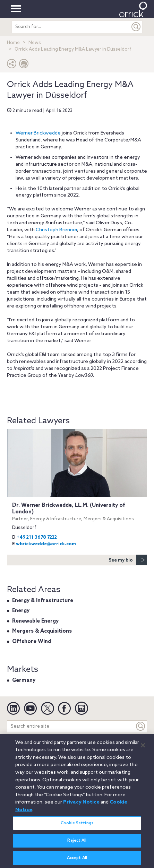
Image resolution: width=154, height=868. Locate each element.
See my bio (128, 560)
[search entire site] (71, 27)
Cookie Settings (77, 826)
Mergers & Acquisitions (42, 631)
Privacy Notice (81, 806)
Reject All (77, 844)
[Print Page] (24, 65)
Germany (24, 680)
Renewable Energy (35, 621)
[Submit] (136, 27)
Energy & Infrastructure (43, 601)
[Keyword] (141, 726)
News (35, 43)
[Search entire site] (71, 726)
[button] (12, 65)
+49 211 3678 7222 (37, 537)
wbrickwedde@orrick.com (46, 544)
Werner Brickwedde (38, 133)
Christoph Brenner (56, 230)
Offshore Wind (32, 642)
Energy (21, 611)
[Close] (143, 749)
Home (13, 43)
